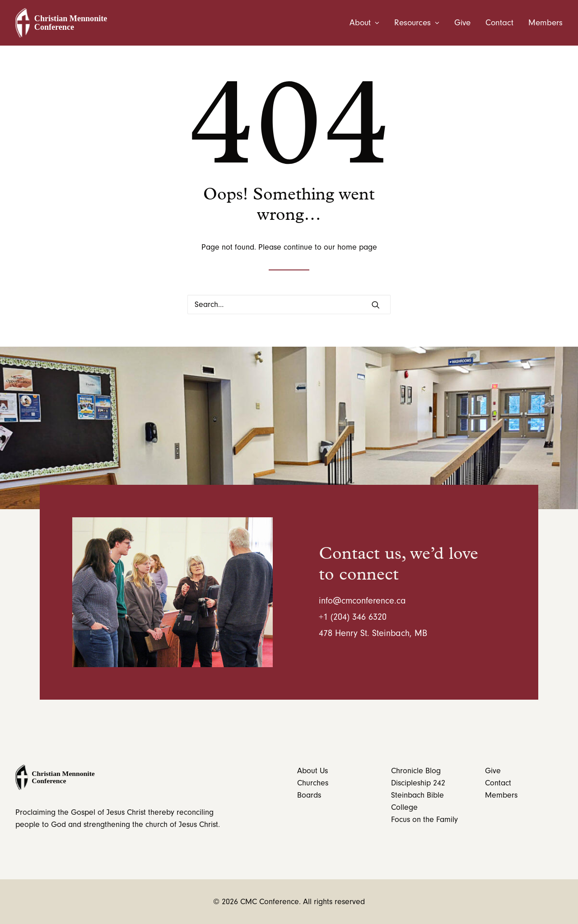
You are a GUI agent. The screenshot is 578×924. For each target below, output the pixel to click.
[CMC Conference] (64, 23)
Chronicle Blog (416, 771)
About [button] (364, 23)
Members (545, 23)
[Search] (289, 304)
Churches (313, 783)
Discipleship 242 (418, 783)
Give (462, 23)
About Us (312, 771)
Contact (499, 23)
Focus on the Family (424, 820)
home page (357, 247)
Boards (309, 795)
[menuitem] (368, 23)
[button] (376, 305)
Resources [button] (417, 23)
